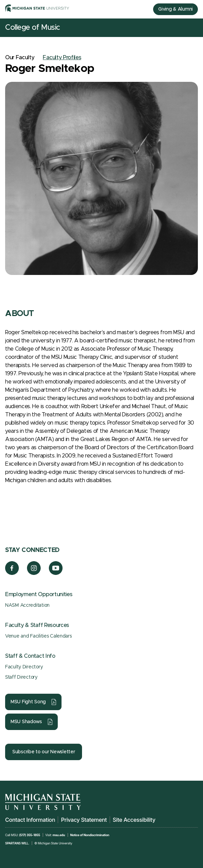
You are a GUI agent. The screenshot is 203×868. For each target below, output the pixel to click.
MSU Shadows (26, 722)
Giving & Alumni (175, 9)
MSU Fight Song (28, 702)
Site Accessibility (134, 820)
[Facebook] (12, 573)
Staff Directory (21, 677)
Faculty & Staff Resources (37, 625)
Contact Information (30, 820)
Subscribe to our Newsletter (44, 752)
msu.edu (59, 835)
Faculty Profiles (62, 58)
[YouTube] (56, 573)
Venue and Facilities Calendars (38, 636)
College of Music (33, 28)
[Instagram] (34, 573)
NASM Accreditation (27, 605)
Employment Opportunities (39, 594)
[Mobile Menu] (193, 28)
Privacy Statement (84, 820)
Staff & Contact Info (30, 656)
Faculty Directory (24, 667)
